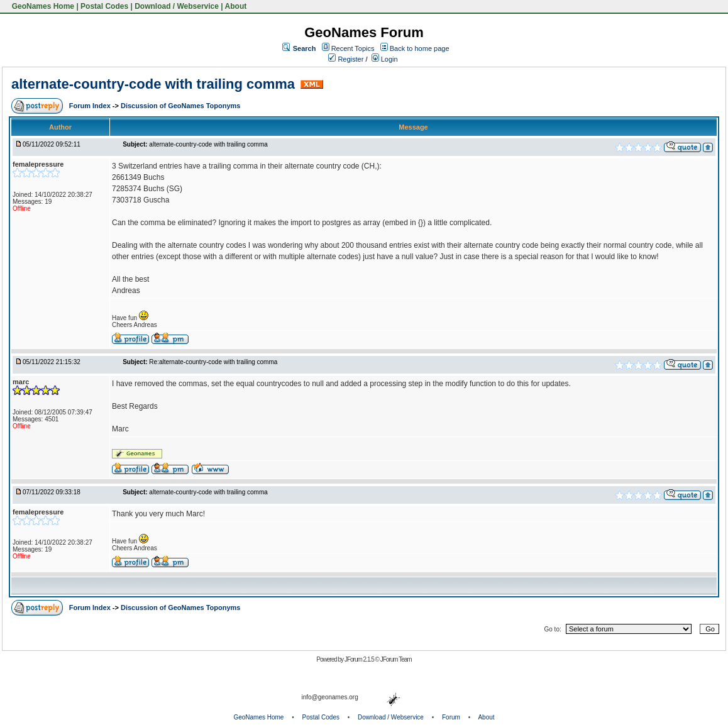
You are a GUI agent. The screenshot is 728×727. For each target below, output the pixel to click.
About (236, 6)
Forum (451, 717)
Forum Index (91, 106)
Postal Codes (104, 6)
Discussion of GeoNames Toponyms (181, 106)
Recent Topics (353, 48)
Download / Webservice (177, 6)
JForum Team (396, 659)
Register (346, 59)
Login (385, 59)
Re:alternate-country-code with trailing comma (213, 362)
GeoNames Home (42, 6)
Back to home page (420, 48)
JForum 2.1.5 (360, 659)
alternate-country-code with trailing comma (153, 84)
